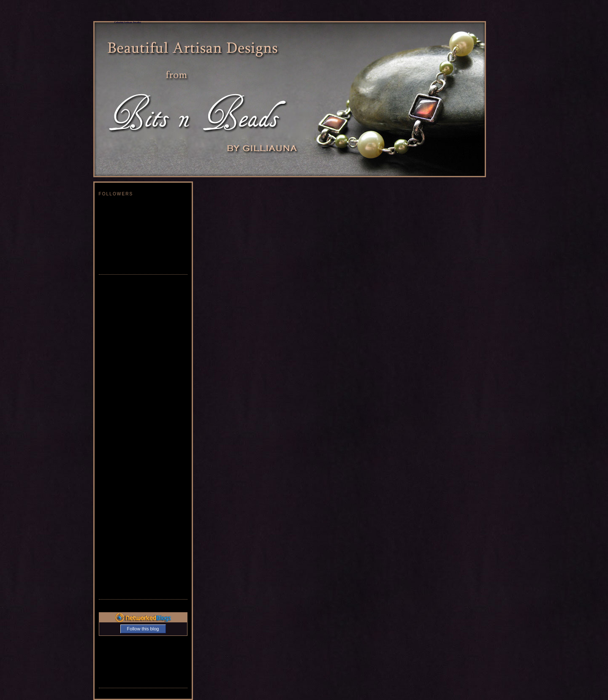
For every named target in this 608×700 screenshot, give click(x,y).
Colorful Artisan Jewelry (128, 22)
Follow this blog (143, 629)
